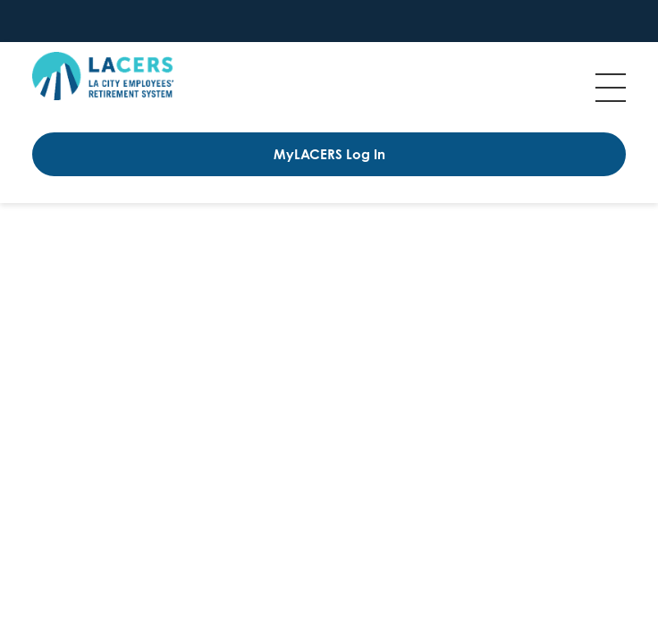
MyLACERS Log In (329, 154)
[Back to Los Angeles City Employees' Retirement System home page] (103, 76)
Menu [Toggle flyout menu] (611, 88)
